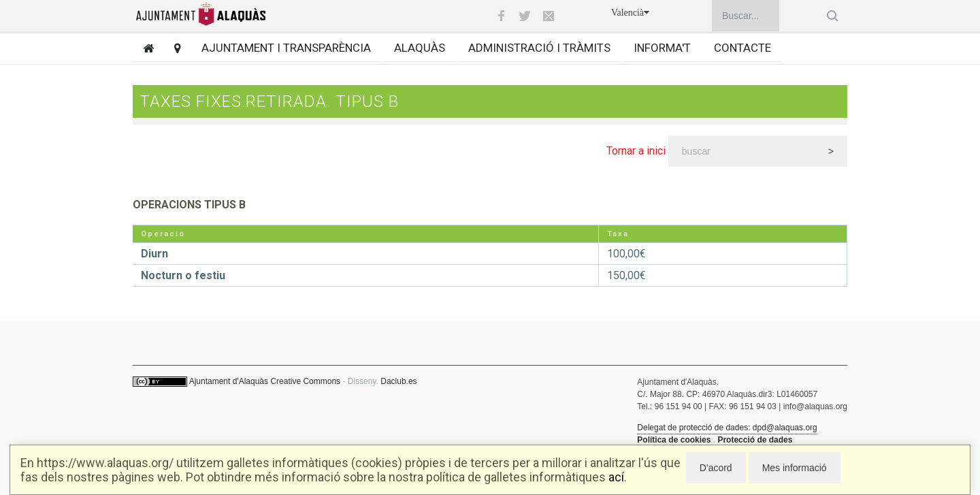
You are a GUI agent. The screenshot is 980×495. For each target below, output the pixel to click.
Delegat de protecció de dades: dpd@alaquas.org (727, 428)
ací (616, 477)
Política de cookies (674, 440)
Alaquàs (420, 48)
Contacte (742, 48)
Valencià (630, 13)
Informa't (662, 48)
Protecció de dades (755, 440)
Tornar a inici (636, 151)
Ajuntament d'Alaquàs (229, 381)
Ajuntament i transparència (286, 48)
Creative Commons (305, 381)
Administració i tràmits (539, 48)
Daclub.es (398, 381)
